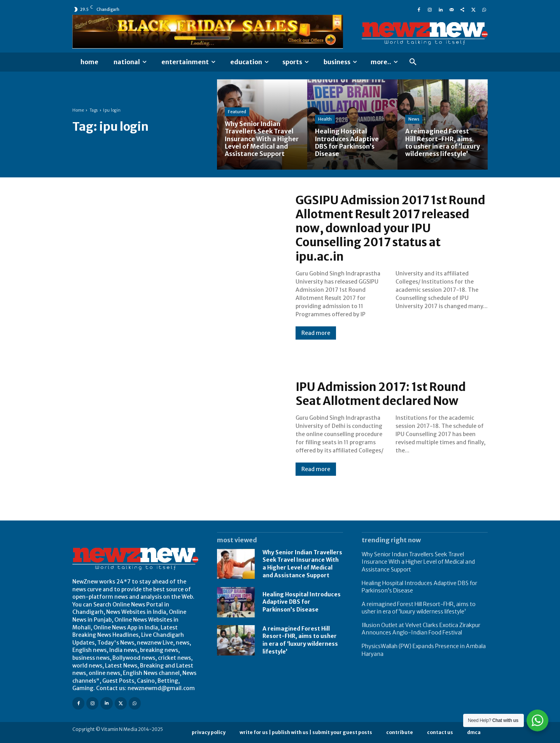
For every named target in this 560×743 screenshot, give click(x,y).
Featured (237, 112)
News (414, 119)
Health (325, 119)
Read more (316, 333)
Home (78, 110)
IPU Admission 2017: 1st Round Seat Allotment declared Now (382, 394)
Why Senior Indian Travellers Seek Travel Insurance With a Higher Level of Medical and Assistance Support (302, 563)
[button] (413, 62)
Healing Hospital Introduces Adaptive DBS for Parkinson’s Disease (302, 602)
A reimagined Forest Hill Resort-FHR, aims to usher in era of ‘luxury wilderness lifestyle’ (419, 608)
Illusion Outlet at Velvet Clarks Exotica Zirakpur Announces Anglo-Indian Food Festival (421, 629)
